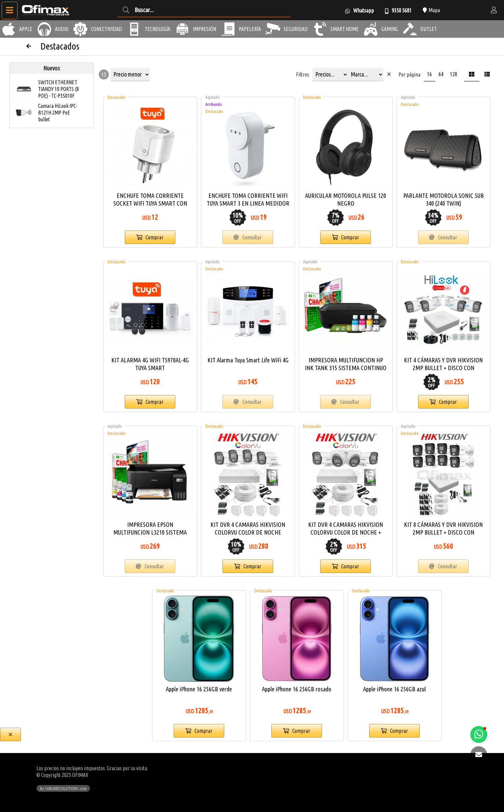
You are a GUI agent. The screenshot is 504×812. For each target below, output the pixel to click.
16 (429, 74)
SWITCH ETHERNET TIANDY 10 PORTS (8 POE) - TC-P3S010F (58, 89)
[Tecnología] (134, 29)
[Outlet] (410, 29)
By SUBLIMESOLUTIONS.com (63, 788)
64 (441, 74)
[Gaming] (371, 29)
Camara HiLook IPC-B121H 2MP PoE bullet (58, 113)
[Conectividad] (81, 29)
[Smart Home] (320, 29)
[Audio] (45, 29)
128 (454, 74)
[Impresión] (182, 29)
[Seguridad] (273, 29)
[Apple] (9, 29)
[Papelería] (228, 29)
